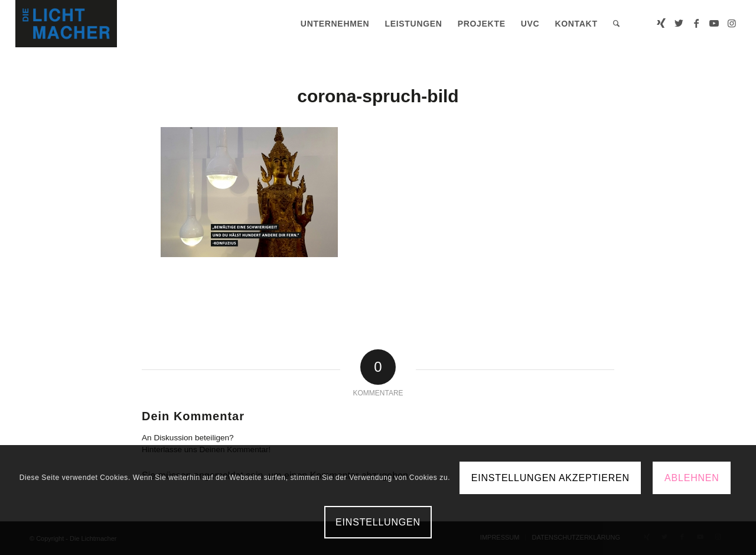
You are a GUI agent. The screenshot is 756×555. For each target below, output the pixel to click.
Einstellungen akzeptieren (550, 478)
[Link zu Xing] (661, 23)
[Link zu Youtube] (714, 23)
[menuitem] (335, 24)
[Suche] (617, 24)
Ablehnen (692, 478)
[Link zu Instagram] (732, 23)
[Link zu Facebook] (696, 23)
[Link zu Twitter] (679, 23)
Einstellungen (378, 522)
